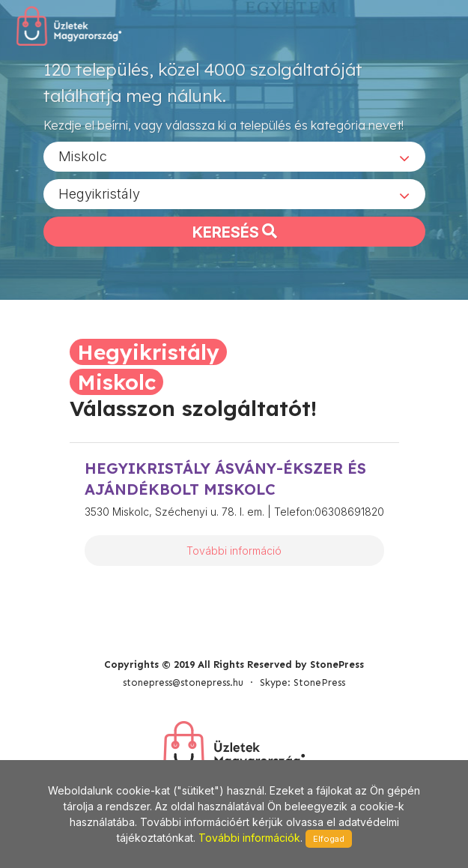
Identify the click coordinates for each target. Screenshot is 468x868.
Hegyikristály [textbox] (99, 194)
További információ (234, 551)
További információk (249, 838)
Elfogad (329, 839)
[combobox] (234, 157)
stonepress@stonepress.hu (183, 682)
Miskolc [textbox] (83, 156)
